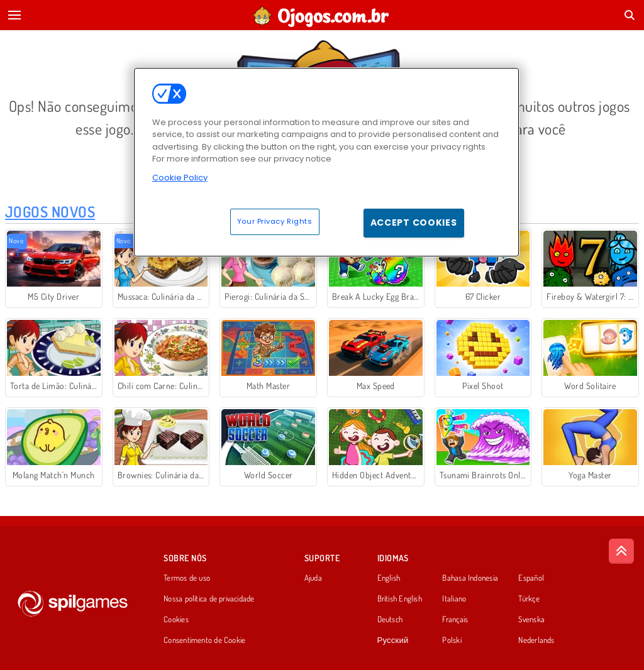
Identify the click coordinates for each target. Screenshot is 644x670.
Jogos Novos (50, 211)
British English (400, 599)
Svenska (531, 620)
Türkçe (529, 599)
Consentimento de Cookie (204, 640)
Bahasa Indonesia (470, 578)
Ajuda (313, 578)
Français (455, 620)
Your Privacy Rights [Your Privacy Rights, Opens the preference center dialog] (275, 221)
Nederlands (536, 640)
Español (531, 578)
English (389, 578)
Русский (393, 640)
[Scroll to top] (621, 551)
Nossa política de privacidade (209, 599)
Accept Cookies (414, 222)
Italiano (454, 599)
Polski (452, 640)
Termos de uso (187, 578)
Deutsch (390, 620)
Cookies (176, 620)
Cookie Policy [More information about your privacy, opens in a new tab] (180, 178)
